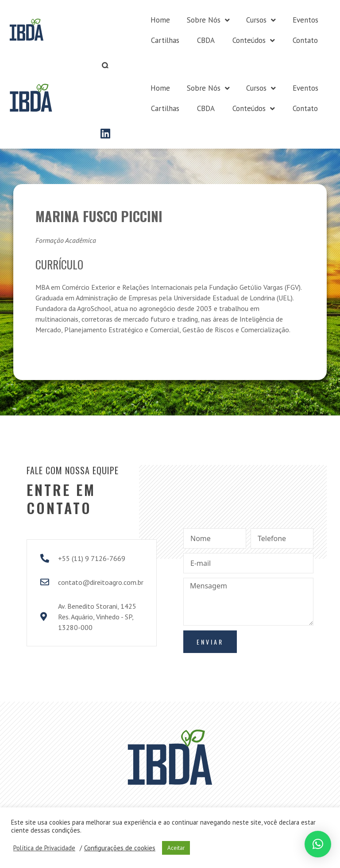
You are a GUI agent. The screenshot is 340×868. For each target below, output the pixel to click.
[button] (318, 844)
